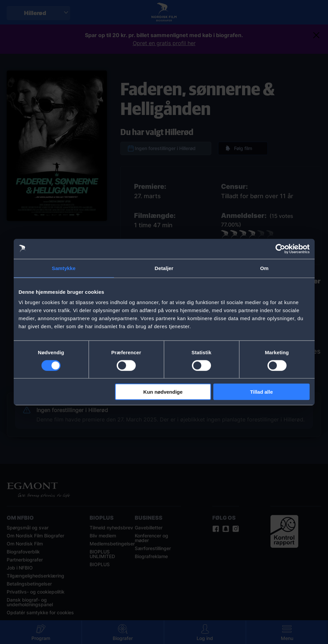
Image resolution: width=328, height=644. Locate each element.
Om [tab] (264, 268)
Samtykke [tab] (64, 268)
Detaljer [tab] (164, 268)
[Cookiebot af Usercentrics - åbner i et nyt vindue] (280, 249)
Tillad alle (261, 392)
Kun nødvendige (163, 392)
